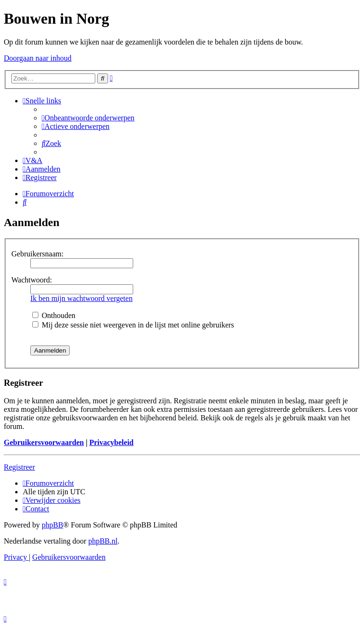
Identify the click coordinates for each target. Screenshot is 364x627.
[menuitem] (88, 118)
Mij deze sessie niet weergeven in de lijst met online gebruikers (133, 325)
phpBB (52, 525)
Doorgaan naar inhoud (38, 58)
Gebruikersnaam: (37, 254)
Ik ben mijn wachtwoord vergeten (82, 298)
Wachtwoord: (32, 280)
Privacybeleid (111, 442)
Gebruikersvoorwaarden (44, 442)
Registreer (19, 467)
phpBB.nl (103, 541)
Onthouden (54, 315)
